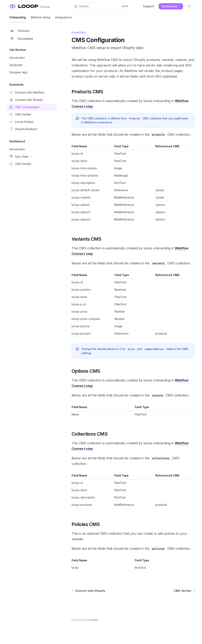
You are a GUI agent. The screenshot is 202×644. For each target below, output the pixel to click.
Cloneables (21, 39)
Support (148, 6)
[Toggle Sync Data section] (32, 157)
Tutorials (20, 31)
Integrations (64, 19)
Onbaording (18, 19)
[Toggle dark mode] (189, 6)
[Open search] (101, 6)
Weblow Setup (41, 19)
